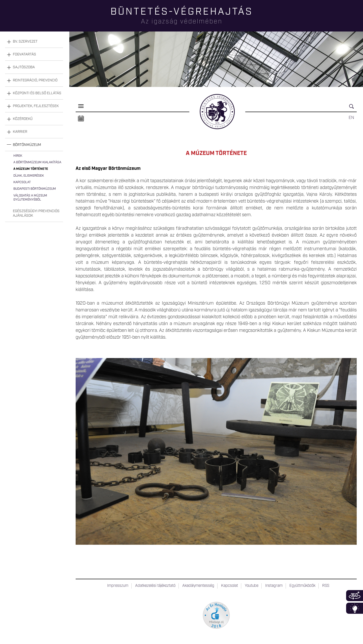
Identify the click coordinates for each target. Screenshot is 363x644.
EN (351, 118)
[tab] (34, 42)
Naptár (81, 119)
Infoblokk (355, 608)
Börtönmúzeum (27, 145)
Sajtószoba (24, 67)
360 (355, 596)
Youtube (252, 586)
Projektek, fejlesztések (36, 106)
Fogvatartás (24, 54)
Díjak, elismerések (29, 176)
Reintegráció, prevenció (35, 80)
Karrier (20, 132)
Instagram (274, 586)
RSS (326, 586)
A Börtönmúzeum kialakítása (37, 162)
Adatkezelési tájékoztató (155, 586)
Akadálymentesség (198, 586)
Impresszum (118, 586)
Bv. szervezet (25, 42)
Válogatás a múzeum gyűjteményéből (30, 198)
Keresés (353, 108)
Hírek (18, 156)
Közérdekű (23, 119)
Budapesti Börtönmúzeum (35, 189)
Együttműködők (302, 586)
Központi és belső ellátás (37, 93)
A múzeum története (31, 169)
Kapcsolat (22, 182)
